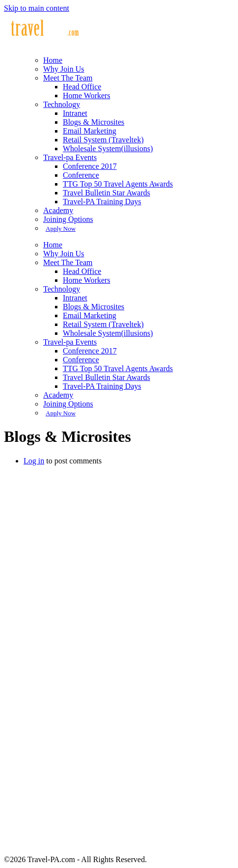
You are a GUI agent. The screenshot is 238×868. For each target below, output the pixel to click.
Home (53, 60)
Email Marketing (90, 131)
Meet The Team (68, 78)
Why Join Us (64, 69)
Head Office (82, 87)
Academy (58, 210)
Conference (81, 175)
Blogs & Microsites (93, 122)
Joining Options (68, 219)
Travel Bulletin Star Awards (106, 193)
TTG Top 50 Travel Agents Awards (118, 184)
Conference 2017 (90, 166)
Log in (34, 461)
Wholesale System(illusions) (108, 149)
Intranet (75, 113)
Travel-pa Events (70, 157)
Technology (62, 104)
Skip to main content (37, 8)
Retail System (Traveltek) (103, 140)
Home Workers (87, 95)
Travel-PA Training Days (102, 202)
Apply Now (61, 229)
